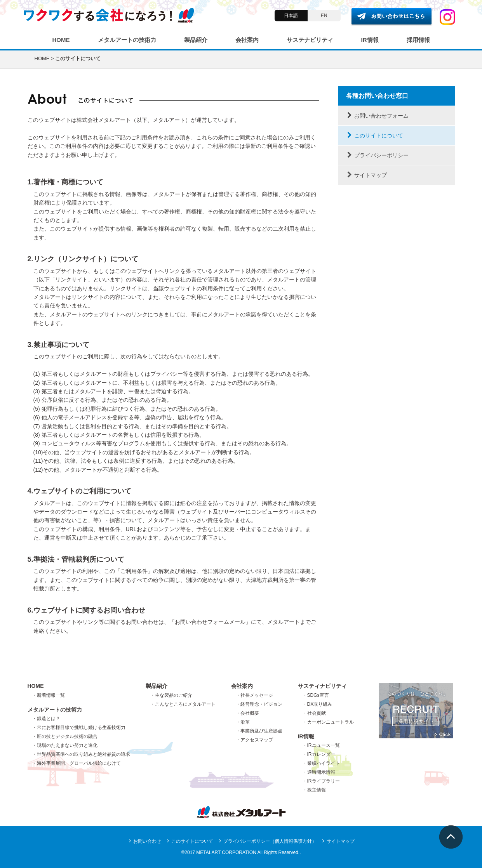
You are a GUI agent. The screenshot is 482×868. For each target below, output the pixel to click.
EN (324, 16)
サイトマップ (366, 175)
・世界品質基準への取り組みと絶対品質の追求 (81, 754)
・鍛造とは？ (46, 719)
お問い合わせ (144, 841)
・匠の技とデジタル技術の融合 (65, 736)
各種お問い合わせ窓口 (377, 96)
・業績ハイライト (321, 763)
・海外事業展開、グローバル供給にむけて (77, 763)
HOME (61, 40)
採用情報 (418, 40)
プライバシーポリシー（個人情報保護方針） (267, 841)
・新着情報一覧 (49, 695)
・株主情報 (314, 790)
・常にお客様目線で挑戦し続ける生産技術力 (79, 727)
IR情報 (370, 40)
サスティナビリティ (322, 686)
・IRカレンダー (319, 754)
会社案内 (247, 40)
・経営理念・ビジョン (259, 704)
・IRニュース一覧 (321, 745)
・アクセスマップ (254, 740)
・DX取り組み (318, 704)
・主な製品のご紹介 (171, 695)
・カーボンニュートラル (328, 722)
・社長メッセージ (254, 695)
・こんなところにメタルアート (183, 704)
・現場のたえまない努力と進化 (65, 745)
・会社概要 (247, 713)
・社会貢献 (314, 713)
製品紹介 (196, 40)
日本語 (291, 16)
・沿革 (243, 722)
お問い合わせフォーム (377, 116)
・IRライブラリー (321, 781)
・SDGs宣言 (316, 695)
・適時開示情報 (319, 772)
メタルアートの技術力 (127, 40)
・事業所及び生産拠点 (259, 731)
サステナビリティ (310, 40)
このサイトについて (375, 135)
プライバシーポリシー (377, 155)
